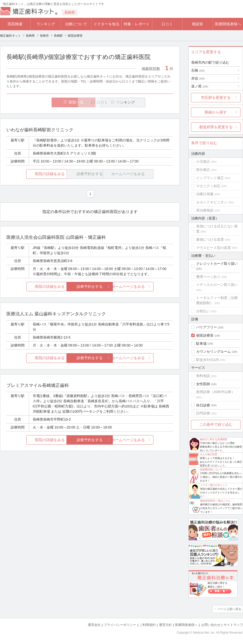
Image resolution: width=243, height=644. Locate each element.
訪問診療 (203, 413)
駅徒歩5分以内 (208, 360)
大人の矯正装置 (209, 454)
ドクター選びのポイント (214, 485)
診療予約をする (90, 287)
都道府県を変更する (216, 127)
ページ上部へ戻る (229, 609)
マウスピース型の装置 (213, 248)
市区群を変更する (216, 97)
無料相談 (203, 376)
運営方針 (165, 624)
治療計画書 (205, 194)
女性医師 (203, 384)
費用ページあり (208, 277)
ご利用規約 (147, 624)
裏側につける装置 (210, 240)
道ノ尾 (200, 86)
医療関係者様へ (228, 24)
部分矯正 (203, 170)
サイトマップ (233, 624)
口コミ (167, 24)
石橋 (198, 70)
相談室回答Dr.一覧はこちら (215, 501)
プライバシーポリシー (120, 624)
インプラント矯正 (210, 178)
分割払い (203, 311)
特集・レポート (137, 24)
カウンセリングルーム (213, 351)
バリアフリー (207, 327)
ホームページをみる (146, 287)
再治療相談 (205, 210)
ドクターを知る (106, 24)
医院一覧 (41, 102)
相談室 (197, 24)
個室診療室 (205, 335)
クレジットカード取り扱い (217, 264)
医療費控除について (211, 470)
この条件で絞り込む (216, 424)
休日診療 (203, 405)
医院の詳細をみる (34, 174)
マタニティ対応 (208, 186)
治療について (76, 24)
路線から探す (216, 112)
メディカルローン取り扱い (217, 285)
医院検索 (15, 24)
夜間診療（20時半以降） (215, 392)
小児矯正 (203, 161)
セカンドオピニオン (212, 202)
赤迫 (198, 78)
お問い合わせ (211, 624)
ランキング (46, 24)
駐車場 (201, 344)
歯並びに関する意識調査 (213, 439)
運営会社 (94, 624)
